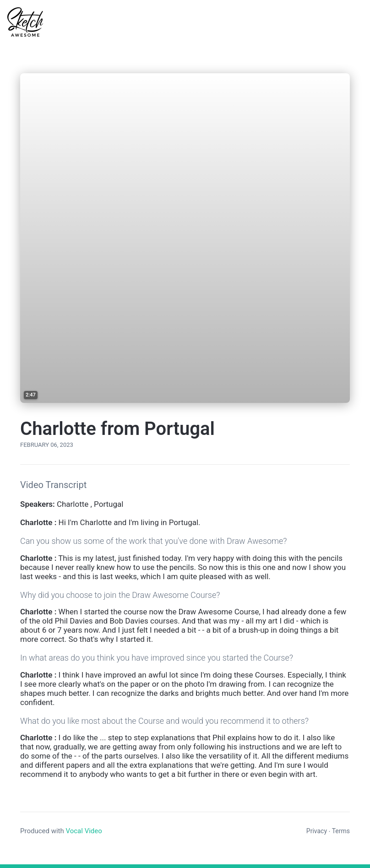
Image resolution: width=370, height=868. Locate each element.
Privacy (317, 831)
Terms (341, 831)
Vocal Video (84, 831)
